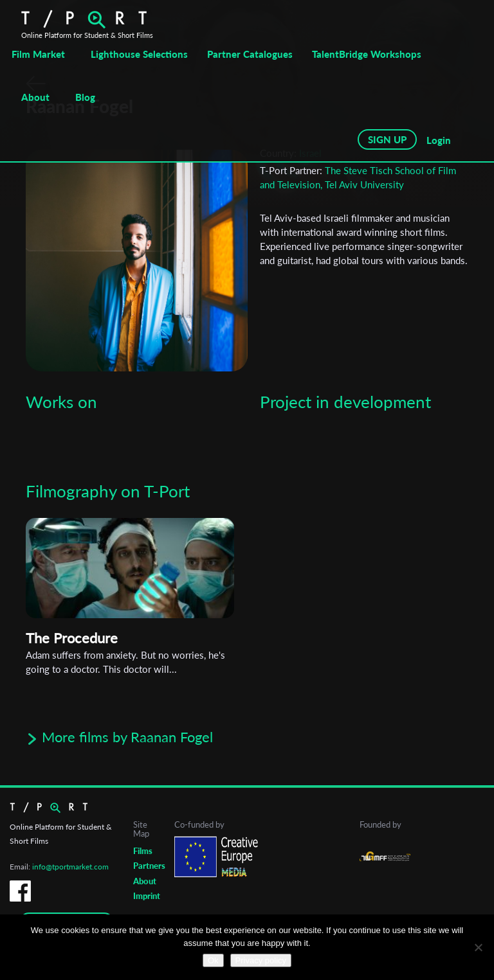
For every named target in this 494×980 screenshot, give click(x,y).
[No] (478, 947)
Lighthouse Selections (139, 54)
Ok (213, 960)
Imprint (147, 896)
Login (439, 140)
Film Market (38, 54)
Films (143, 851)
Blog (85, 97)
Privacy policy (261, 960)
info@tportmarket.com (70, 867)
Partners (149, 866)
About (35, 97)
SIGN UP (387, 139)
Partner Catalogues (250, 54)
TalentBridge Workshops (367, 54)
